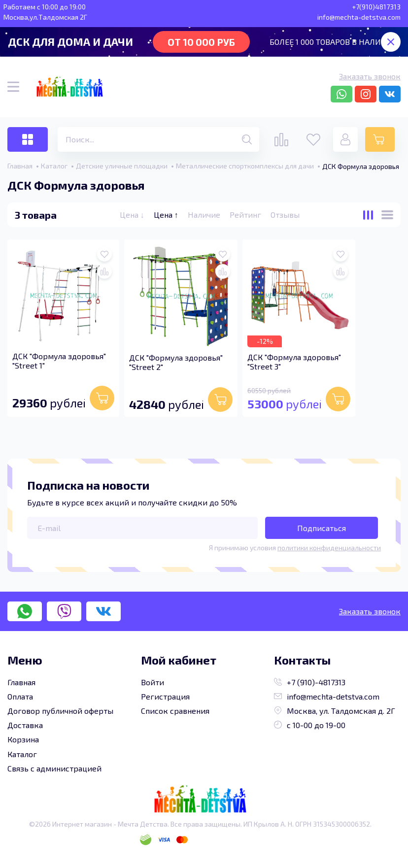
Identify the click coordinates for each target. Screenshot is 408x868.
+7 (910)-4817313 (310, 682)
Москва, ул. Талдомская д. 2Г (335, 711)
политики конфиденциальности (329, 548)
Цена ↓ (133, 215)
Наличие (205, 215)
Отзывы (285, 215)
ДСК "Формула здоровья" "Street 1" (59, 361)
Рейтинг (246, 215)
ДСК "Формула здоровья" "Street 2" (176, 362)
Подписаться (322, 528)
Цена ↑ (167, 215)
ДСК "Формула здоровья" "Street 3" (294, 362)
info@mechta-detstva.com (327, 696)
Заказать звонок (370, 76)
